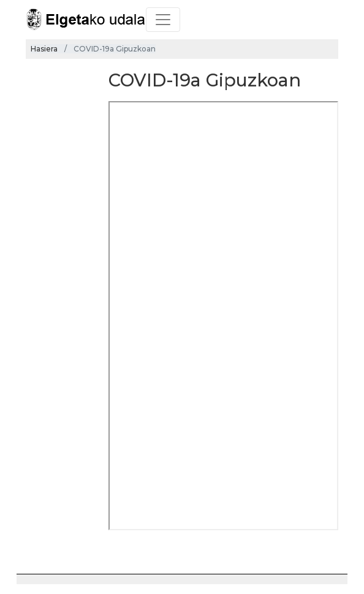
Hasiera (44, 49)
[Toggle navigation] (163, 20)
